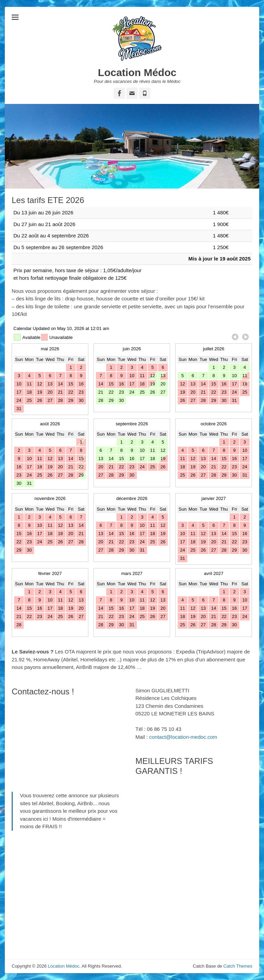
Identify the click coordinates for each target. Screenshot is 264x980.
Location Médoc (137, 72)
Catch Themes (238, 966)
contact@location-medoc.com (183, 737)
